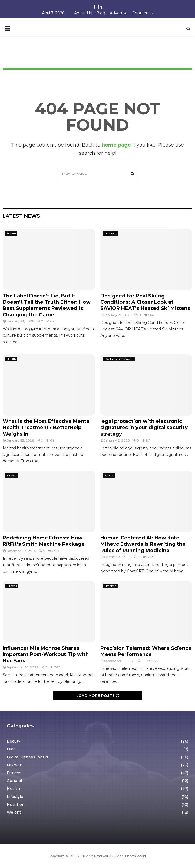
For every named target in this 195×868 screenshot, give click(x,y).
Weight (14, 812)
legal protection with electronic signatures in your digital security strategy (144, 428)
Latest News (21, 216)
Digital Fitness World (119, 359)
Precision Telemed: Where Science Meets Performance (146, 651)
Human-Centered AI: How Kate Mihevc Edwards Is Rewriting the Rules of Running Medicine (143, 544)
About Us (83, 13)
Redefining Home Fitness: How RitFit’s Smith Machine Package (44, 541)
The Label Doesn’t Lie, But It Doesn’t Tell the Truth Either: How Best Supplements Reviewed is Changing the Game (47, 305)
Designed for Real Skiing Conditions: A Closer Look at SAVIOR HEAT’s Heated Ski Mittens (145, 302)
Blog (101, 13)
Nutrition (16, 804)
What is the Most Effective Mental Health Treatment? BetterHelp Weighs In (47, 428)
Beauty (14, 741)
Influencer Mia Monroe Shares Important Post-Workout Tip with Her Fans (46, 655)
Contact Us (143, 13)
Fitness (12, 476)
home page (116, 145)
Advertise (119, 13)
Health (11, 233)
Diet (11, 749)
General (14, 781)
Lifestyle (110, 233)
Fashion (15, 765)
